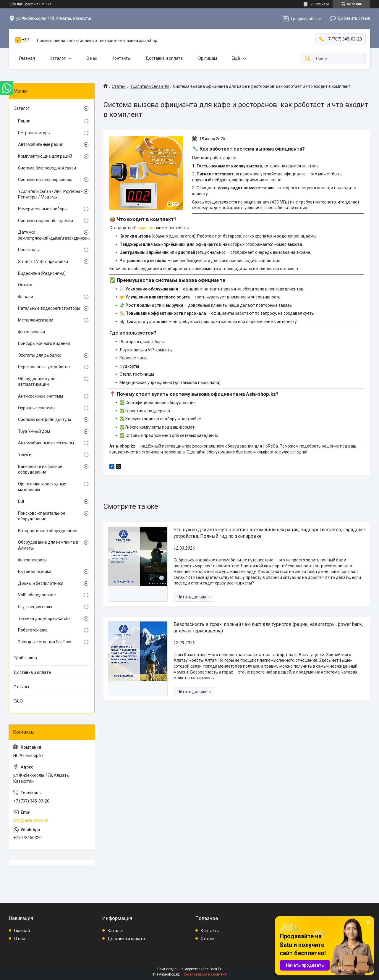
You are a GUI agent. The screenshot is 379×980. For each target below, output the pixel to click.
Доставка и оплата (164, 58)
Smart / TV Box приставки (43, 261)
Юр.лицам (207, 58)
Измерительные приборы (43, 209)
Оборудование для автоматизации (37, 382)
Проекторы (29, 250)
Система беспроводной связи (47, 168)
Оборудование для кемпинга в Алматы (48, 545)
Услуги (25, 455)
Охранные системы (37, 408)
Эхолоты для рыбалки (40, 355)
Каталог (58, 58)
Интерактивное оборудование (48, 531)
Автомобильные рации (41, 144)
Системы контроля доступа (45, 419)
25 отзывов (320, 4)
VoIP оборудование (37, 595)
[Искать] (307, 59)
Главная (27, 58)
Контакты (121, 58)
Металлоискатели (36, 320)
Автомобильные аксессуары (46, 443)
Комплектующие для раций (45, 156)
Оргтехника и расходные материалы (42, 487)
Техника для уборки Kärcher (45, 619)
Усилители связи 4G (149, 86)
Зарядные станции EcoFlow (45, 642)
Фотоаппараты (33, 560)
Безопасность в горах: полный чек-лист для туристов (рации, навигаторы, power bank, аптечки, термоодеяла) (268, 628)
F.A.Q (18, 701)
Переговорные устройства (44, 367)
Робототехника (33, 630)
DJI (21, 501)
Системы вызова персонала (45, 180)
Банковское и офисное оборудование (40, 469)
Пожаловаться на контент (204, 974)
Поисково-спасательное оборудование (42, 516)
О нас (92, 58)
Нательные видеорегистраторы (49, 308)
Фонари (26, 297)
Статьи (119, 86)
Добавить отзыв (354, 18)
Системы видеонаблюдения (46, 221)
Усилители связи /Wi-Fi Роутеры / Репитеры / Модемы (50, 194)
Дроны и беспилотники (41, 583)
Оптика (25, 285)
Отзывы (21, 687)
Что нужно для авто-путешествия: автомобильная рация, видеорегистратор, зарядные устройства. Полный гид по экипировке (269, 533)
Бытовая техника (35, 571)
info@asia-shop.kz (31, 820)
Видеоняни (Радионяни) (42, 273)
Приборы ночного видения (44, 343)
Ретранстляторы (34, 133)
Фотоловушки (31, 332)
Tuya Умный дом (34, 431)
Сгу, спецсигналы (35, 607)
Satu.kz (216, 969)
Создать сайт (22, 4)
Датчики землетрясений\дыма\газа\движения (50, 235)
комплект (146, 228)
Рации (24, 121)
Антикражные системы (41, 396)
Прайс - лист (26, 658)
